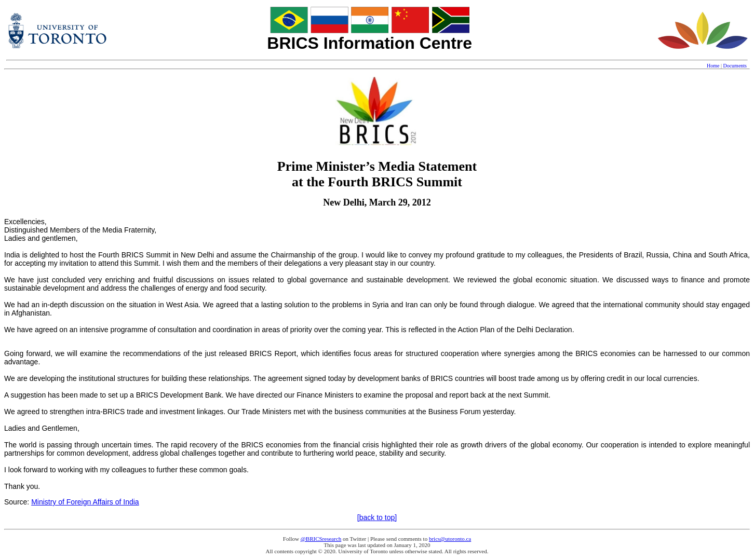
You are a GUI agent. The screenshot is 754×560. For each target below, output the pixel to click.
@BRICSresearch (321, 539)
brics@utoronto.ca (450, 539)
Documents (735, 66)
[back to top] (377, 517)
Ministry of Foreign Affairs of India (85, 502)
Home (713, 66)
